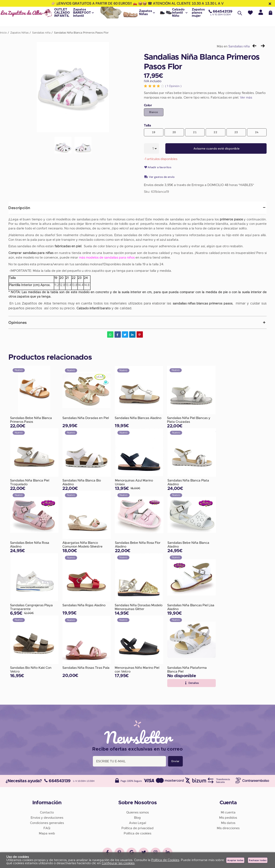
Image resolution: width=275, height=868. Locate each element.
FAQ (47, 828)
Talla (147, 126)
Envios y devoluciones (47, 817)
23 (236, 132)
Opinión (173, 86)
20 (174, 132)
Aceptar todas (235, 860)
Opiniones (18, 323)
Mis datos (228, 822)
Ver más (246, 98)
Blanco (154, 112)
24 (257, 132)
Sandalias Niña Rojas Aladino (84, 606)
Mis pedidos (228, 817)
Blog (137, 817)
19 (154, 132)
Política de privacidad (137, 828)
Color (148, 105)
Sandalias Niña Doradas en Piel (86, 418)
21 (195, 132)
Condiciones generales (47, 822)
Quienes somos (137, 812)
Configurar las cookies (118, 863)
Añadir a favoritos (158, 167)
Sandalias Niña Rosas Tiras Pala (86, 668)
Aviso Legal (137, 822)
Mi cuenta (228, 812)
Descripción (19, 208)
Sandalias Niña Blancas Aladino (138, 418)
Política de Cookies (165, 860)
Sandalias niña (239, 46)
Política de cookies (137, 833)
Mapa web (47, 833)
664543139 (57, 780)
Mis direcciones (228, 828)
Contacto (47, 812)
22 (215, 132)
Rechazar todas (258, 860)
